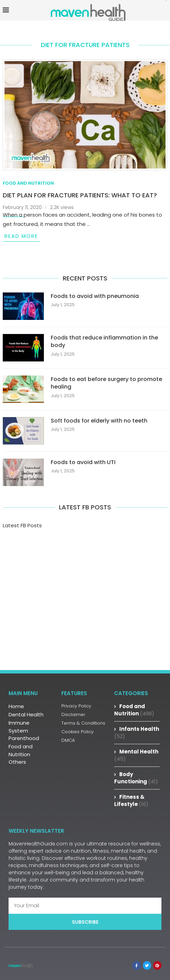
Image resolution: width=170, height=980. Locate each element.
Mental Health (136, 755)
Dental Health (26, 714)
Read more (21, 236)
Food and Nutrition (21, 750)
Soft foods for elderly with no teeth (99, 421)
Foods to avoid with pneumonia (95, 296)
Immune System (19, 727)
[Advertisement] (85, 595)
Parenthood (24, 738)
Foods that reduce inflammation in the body (104, 342)
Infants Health (137, 733)
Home (16, 706)
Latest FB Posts (22, 525)
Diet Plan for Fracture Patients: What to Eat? (80, 195)
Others (17, 762)
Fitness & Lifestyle (131, 800)
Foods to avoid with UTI (83, 462)
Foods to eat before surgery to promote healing (106, 383)
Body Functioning (136, 778)
